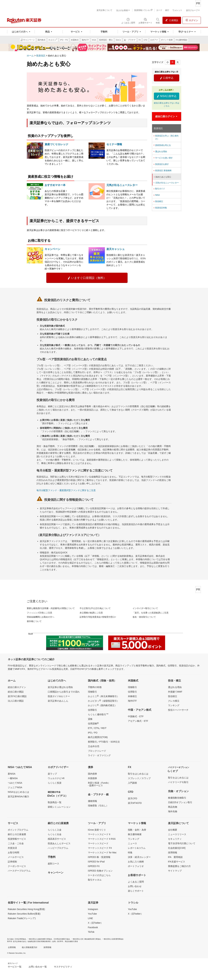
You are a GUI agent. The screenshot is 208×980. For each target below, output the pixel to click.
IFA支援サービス (177, 862)
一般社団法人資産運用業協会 (113, 939)
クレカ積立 (174, 701)
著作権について (34, 621)
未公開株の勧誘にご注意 (91, 613)
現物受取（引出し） (98, 806)
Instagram (93, 909)
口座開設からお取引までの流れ (64, 692)
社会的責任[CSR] (177, 848)
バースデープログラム (19, 871)
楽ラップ (52, 774)
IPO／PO (93, 733)
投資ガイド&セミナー (59, 696)
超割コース (53, 864)
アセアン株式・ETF (138, 721)
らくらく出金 (55, 834)
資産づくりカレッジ (56, 144)
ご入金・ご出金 (16, 843)
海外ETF (132, 701)
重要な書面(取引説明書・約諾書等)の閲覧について (51, 608)
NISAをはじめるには (18, 792)
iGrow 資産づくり (97, 830)
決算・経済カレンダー (139, 857)
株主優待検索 (135, 834)
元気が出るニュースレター (122, 185)
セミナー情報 (114, 144)
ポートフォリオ (136, 866)
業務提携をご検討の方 (179, 866)
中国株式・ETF (136, 716)
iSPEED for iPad (96, 862)
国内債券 (92, 774)
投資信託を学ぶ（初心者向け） (166, 137)
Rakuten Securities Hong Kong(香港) (26, 909)
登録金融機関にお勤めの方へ (41, 617)
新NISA (12, 774)
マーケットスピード (98, 843)
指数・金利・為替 (137, 830)
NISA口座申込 (167, 96)
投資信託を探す (161, 164)
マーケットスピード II (99, 834)
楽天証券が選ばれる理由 (60, 687)
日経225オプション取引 (180, 802)
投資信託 (41, 56)
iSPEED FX (94, 866)
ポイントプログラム (18, 830)
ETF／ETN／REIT (97, 728)
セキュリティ (175, 839)
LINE (90, 918)
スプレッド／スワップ (139, 778)
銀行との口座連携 (17, 834)
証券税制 (12, 862)
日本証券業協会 (20, 939)
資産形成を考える (162, 145)
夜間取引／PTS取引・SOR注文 (104, 742)
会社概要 (173, 830)
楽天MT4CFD (135, 803)
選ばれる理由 (160, 152)
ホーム (30, 56)
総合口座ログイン (17, 687)
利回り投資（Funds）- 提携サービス (99, 784)
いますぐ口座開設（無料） (87, 278)
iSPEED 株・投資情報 (99, 857)
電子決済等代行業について (182, 843)
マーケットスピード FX (100, 848)
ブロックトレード (97, 751)
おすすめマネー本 (55, 185)
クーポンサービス (17, 866)
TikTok (91, 932)
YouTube (92, 914)
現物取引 (92, 692)
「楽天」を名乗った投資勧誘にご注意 (151, 613)
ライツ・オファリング (99, 755)
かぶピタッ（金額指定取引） (104, 701)
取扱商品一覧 (55, 802)
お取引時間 (13, 853)
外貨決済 (12, 848)
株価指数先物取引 (177, 798)
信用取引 (92, 710)
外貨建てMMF (175, 692)
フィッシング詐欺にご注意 (39, 613)
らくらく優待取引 (98, 714)
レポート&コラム (137, 848)
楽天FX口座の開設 (17, 696)
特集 (130, 853)
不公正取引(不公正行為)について (95, 608)
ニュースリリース (177, 834)
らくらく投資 (55, 783)
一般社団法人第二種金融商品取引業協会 (86, 939)
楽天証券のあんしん (58, 701)
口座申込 (167, 78)
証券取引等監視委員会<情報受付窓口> (98, 617)
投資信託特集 (160, 208)
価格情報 (92, 801)
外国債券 (92, 778)
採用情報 (173, 853)
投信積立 (158, 201)
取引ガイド (159, 189)
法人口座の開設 (16, 701)
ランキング (174, 705)
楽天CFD (133, 798)
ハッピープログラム (58, 848)
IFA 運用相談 (175, 857)
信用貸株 (93, 723)
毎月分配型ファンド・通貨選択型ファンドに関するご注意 (66, 490)
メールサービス (16, 857)
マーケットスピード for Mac (102, 853)
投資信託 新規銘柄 (162, 171)
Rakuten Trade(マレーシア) (22, 918)
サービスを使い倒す (163, 158)
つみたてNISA (15, 783)
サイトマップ (175, 871)
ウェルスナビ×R (56, 778)
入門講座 (132, 783)
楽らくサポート (136, 891)
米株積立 (132, 696)
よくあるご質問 (136, 882)
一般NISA (13, 778)
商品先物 (173, 807)
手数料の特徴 (95, 687)
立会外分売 (94, 746)
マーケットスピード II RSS (102, 839)
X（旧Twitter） (95, 923)
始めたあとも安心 (162, 177)
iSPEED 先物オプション (100, 871)
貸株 (90, 719)
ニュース (132, 843)
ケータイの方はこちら (99, 875)
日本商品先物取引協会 (62, 939)
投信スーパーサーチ (178, 710)
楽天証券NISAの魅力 (18, 796)
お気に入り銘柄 (136, 862)
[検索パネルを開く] (158, 21)
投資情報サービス (17, 839)
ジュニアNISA (15, 787)
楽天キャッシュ (116, 249)
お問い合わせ (135, 886)
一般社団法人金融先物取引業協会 (40, 939)
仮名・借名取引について (144, 617)
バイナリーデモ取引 (178, 782)
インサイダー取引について (145, 608)
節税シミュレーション (59, 807)
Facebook (93, 927)
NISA (156, 195)
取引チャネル (95, 880)
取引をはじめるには (138, 774)
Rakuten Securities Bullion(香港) (24, 914)
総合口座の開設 (16, 692)
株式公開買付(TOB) (98, 737)
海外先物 (173, 811)
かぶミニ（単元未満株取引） (104, 696)
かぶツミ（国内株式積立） (102, 705)
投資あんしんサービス (59, 843)
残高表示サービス (57, 839)
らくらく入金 (55, 830)
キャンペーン (52, 249)
